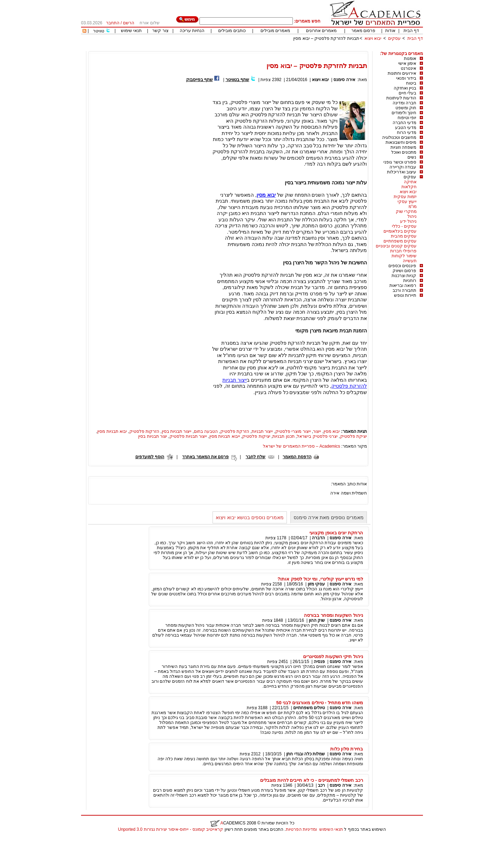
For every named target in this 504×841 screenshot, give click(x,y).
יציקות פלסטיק (256, 436)
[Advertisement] (295, 48)
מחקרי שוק (406, 211)
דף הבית (411, 31)
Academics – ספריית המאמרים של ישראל (302, 446)
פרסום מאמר (363, 31)
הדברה (318, 538)
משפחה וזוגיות (403, 147)
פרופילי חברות (403, 251)
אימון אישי (407, 63)
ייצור (317, 431)
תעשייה (410, 261)
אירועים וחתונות (402, 73)
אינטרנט (408, 68)
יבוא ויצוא (373, 38)
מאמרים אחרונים (321, 31)
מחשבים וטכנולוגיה (399, 137)
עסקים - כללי (404, 226)
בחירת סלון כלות (347, 749)
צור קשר (160, 31)
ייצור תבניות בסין (177, 431)
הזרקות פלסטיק (144, 431)
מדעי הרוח (407, 133)
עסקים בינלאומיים (400, 231)
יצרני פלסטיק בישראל (317, 436)
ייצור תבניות (262, 431)
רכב (321, 785)
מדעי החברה (404, 123)
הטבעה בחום (206, 431)
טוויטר (99, 31)
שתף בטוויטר (237, 80)
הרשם (129, 23)
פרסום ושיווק (404, 271)
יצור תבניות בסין (153, 436)
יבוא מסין (332, 431)
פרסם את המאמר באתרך (205, 457)
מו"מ (413, 207)
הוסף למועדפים (150, 457)
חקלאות (409, 187)
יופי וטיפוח (407, 118)
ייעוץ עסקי (407, 202)
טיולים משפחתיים (309, 708)
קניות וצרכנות (404, 276)
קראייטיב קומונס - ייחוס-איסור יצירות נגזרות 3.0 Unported (171, 829)
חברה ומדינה (404, 103)
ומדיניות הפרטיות (301, 829)
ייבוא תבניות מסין (225, 436)
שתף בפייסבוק (199, 80)
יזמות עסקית (405, 197)
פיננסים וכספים (402, 266)
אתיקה (410, 182)
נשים (412, 157)
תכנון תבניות (283, 436)
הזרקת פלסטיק (235, 431)
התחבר (113, 23)
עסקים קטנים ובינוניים (396, 246)
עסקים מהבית (404, 236)
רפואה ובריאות (403, 286)
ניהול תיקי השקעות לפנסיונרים (333, 656)
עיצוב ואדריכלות (402, 172)
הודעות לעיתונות (401, 98)
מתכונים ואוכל (404, 152)
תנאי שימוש (131, 31)
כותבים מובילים (232, 31)
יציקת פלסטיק (354, 436)
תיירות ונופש (405, 295)
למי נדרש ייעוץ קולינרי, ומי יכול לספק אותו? (320, 579)
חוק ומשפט (406, 108)
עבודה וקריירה (403, 167)
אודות (390, 31)
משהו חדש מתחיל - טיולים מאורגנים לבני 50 (320, 703)
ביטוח (411, 83)
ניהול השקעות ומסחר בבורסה (333, 615)
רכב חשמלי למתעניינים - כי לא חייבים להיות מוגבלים (312, 780)
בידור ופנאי (406, 78)
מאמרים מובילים (275, 31)
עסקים (394, 38)
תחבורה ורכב (404, 290)
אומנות (410, 59)
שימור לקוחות (404, 256)
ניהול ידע (408, 221)
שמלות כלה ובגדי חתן (306, 754)
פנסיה (319, 662)
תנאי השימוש (331, 829)
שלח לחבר (256, 457)
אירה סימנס (344, 80)
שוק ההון (317, 620)
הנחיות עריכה (192, 31)
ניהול (412, 216)
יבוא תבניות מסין (112, 431)
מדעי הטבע (406, 128)
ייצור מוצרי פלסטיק (293, 431)
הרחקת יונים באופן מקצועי (336, 533)
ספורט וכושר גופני (400, 162)
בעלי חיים (407, 93)
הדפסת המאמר (297, 457)
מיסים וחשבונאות (401, 142)
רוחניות (410, 281)
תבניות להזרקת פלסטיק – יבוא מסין (326, 38)
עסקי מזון (316, 584)
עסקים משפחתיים (400, 241)
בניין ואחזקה (405, 88)
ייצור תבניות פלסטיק (188, 436)
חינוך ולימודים (404, 113)
